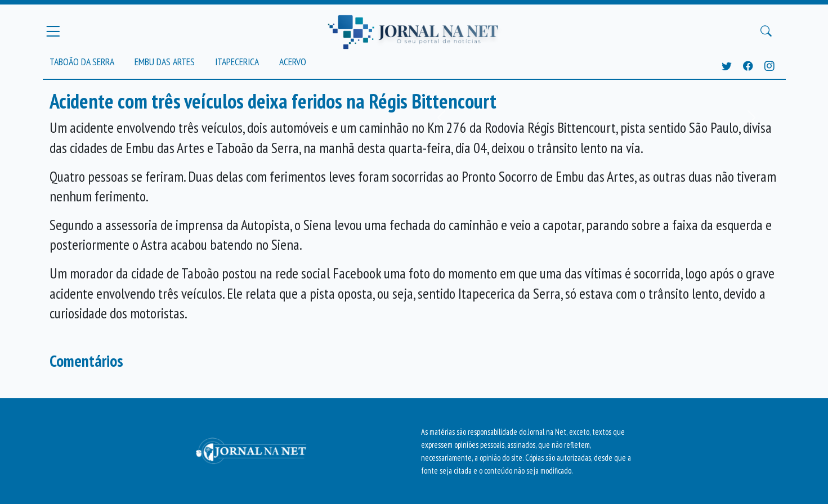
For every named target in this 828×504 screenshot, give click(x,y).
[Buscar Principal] (766, 31)
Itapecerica (237, 62)
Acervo (293, 62)
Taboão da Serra (82, 62)
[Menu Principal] (53, 31)
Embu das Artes (165, 62)
